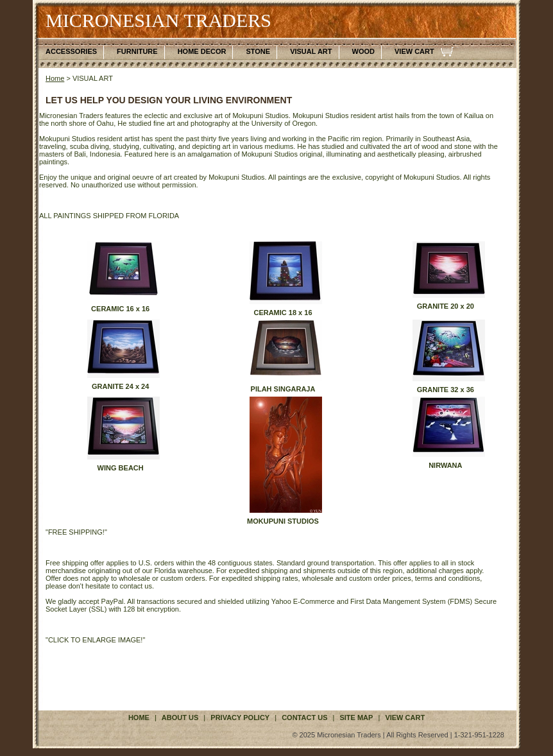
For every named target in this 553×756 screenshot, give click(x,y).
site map (356, 717)
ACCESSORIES (71, 51)
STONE (258, 51)
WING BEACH (121, 468)
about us (180, 717)
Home (55, 78)
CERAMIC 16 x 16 (120, 309)
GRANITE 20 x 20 (446, 306)
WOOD (363, 51)
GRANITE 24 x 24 (120, 386)
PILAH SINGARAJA (283, 389)
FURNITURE (137, 51)
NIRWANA (445, 465)
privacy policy (240, 717)
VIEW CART (414, 51)
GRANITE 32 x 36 (446, 390)
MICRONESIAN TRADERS (158, 20)
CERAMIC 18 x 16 (283, 313)
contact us (304, 717)
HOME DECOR (202, 51)
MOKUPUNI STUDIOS (283, 521)
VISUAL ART (311, 51)
